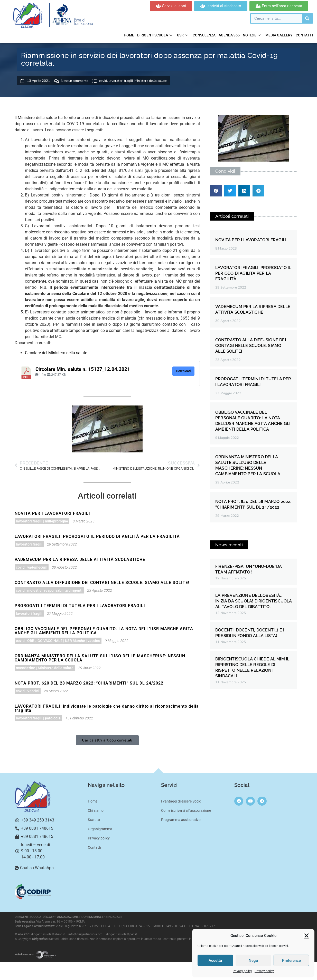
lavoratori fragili (121, 81)
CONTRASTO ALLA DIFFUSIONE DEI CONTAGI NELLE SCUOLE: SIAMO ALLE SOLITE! (102, 583)
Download (183, 371)
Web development (35, 954)
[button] (306, 936)
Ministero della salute (151, 81)
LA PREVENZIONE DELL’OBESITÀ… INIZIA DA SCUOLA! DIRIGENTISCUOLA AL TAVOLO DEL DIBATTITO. (254, 601)
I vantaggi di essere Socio (181, 801)
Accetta (215, 961)
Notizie (252, 35)
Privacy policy (242, 971)
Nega (253, 961)
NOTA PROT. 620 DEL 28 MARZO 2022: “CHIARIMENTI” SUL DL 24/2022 (89, 683)
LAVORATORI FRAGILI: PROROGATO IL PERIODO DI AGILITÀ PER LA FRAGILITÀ (97, 536)
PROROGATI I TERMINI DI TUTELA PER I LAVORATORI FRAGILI (80, 606)
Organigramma (100, 829)
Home (129, 35)
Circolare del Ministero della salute (56, 353)
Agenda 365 (229, 35)
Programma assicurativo (181, 820)
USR (183, 35)
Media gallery (279, 35)
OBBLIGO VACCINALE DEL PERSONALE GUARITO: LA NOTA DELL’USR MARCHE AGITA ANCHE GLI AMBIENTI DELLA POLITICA (104, 631)
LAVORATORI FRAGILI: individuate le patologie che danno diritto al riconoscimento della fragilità (107, 708)
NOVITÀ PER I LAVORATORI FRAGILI (52, 513)
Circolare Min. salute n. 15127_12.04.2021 (83, 369)
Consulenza (204, 35)
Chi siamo (96, 810)
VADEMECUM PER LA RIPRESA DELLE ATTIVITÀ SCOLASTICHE (80, 560)
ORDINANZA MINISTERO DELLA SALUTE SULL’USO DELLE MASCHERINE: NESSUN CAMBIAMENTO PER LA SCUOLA (100, 658)
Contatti (304, 35)
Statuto (94, 820)
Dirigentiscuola (155, 35)
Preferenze (291, 961)
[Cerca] (307, 18)
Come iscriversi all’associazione (186, 810)
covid (103, 81)
